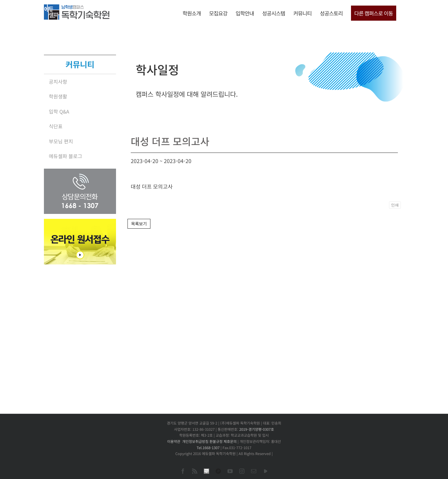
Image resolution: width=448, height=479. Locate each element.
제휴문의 (230, 441)
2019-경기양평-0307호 (257, 429)
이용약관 (174, 441)
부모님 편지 (61, 141)
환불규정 (216, 441)
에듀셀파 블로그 (66, 156)
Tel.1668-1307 (208, 448)
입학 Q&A (59, 111)
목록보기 (139, 224)
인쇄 (395, 205)
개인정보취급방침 (195, 441)
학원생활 (58, 96)
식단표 (56, 126)
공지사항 (58, 82)
